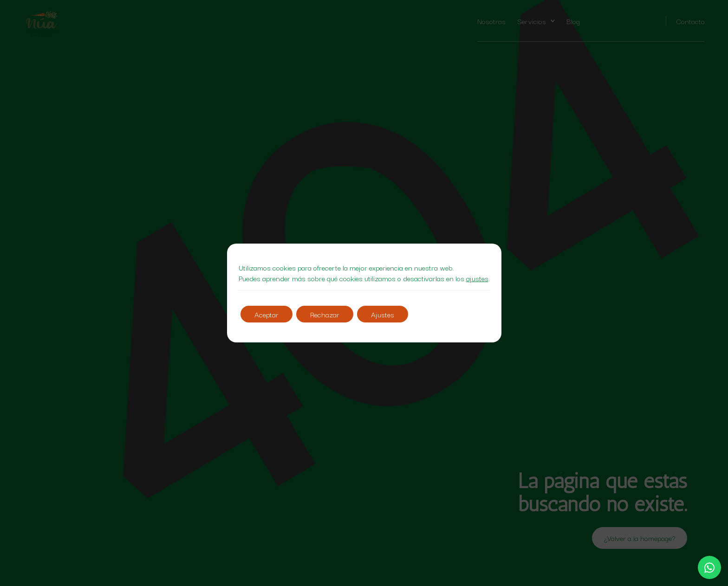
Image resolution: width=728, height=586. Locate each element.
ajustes (477, 278)
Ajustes (383, 314)
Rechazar (325, 314)
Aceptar (266, 314)
